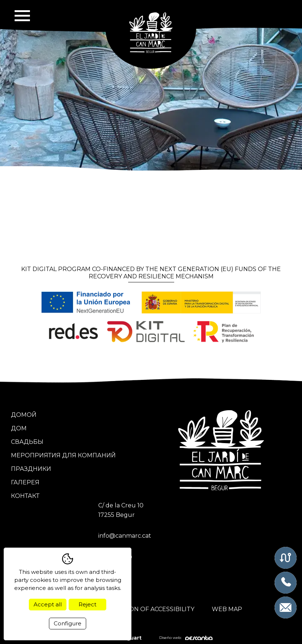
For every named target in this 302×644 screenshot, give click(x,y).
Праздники (31, 469)
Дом (19, 428)
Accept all (48, 604)
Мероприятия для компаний (63, 455)
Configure (68, 623)
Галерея (25, 482)
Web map (227, 609)
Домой (24, 415)
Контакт (25, 496)
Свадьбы (27, 442)
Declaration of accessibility (145, 609)
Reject (87, 604)
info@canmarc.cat (125, 536)
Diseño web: (186, 638)
